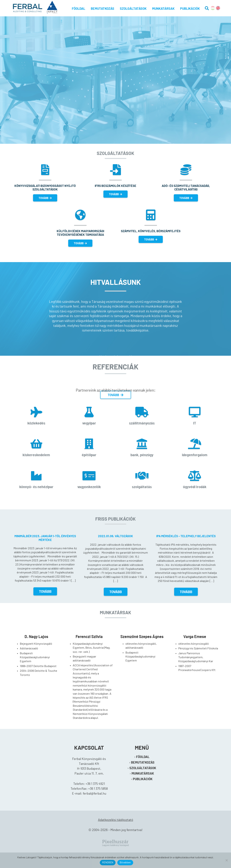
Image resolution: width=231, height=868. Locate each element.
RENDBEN (108, 863)
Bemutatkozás (103, 9)
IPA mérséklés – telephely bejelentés (186, 536)
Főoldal (79, 9)
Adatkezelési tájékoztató (116, 820)
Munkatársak (163, 9)
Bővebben (125, 863)
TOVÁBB (45, 198)
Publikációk (190, 9)
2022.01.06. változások (115, 536)
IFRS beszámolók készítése (115, 186)
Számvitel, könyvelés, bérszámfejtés (151, 231)
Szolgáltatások (133, 9)
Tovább (45, 592)
